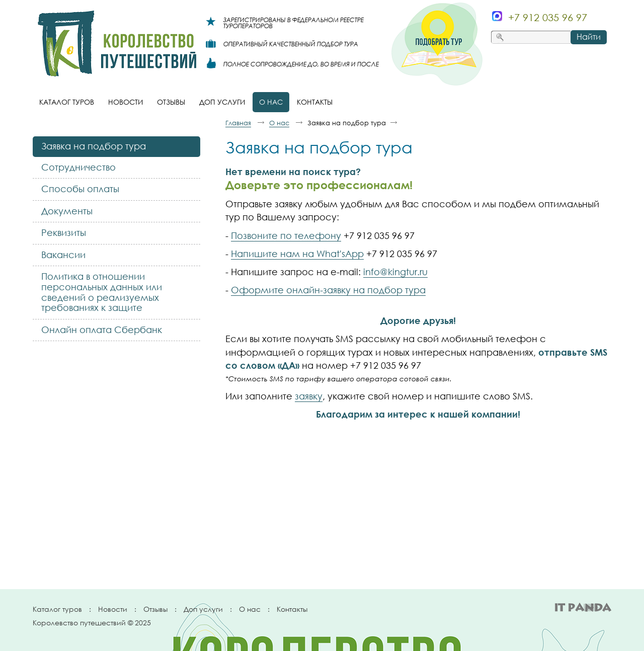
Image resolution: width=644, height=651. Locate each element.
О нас (250, 609)
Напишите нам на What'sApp (297, 254)
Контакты (292, 609)
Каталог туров (57, 609)
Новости (113, 609)
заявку (309, 396)
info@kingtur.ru (395, 272)
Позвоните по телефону (286, 235)
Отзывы (155, 609)
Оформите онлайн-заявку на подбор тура (328, 290)
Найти (589, 37)
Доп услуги (203, 609)
